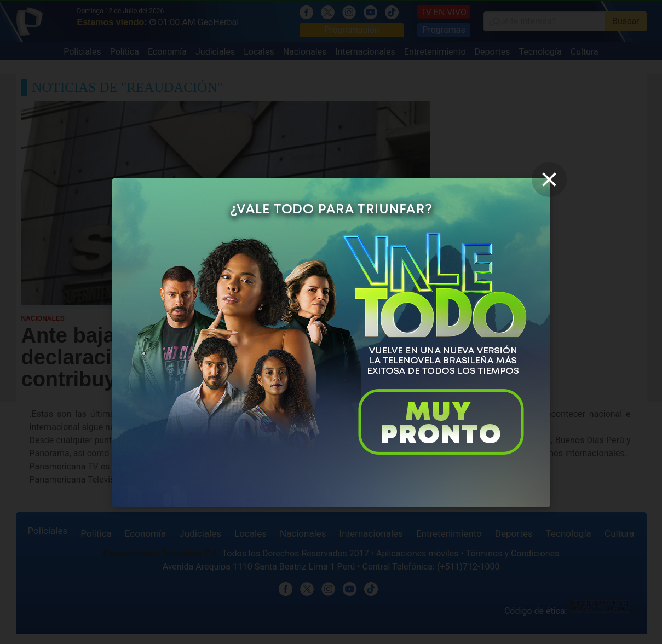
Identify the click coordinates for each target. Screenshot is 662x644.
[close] (549, 179)
